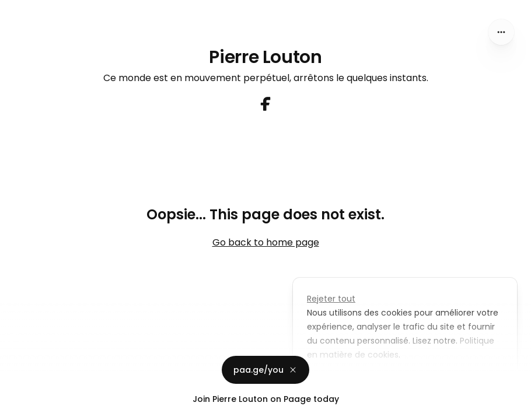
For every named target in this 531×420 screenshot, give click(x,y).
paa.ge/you (265, 370)
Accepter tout (429, 381)
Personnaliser (343, 381)
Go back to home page (266, 242)
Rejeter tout (331, 299)
